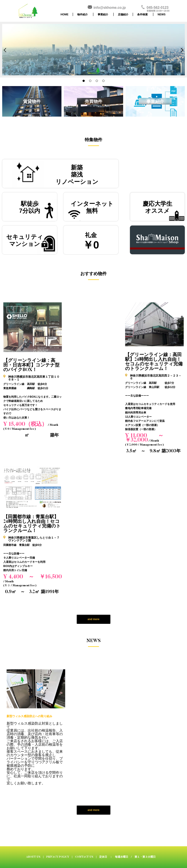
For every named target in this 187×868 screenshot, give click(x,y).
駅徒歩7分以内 (30, 207)
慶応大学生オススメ (157, 207)
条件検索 (142, 14)
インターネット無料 (92, 207)
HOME (65, 14)
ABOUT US (33, 857)
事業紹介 (103, 14)
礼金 (91, 241)
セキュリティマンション (25, 240)
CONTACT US (84, 857)
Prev (6, 50)
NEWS (162, 14)
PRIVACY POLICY (58, 857)
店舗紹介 (123, 14)
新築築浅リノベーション (77, 175)
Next (181, 50)
